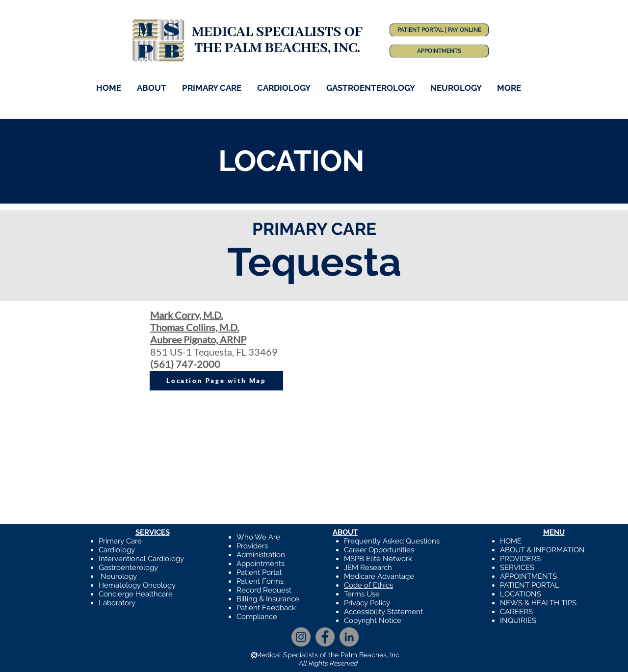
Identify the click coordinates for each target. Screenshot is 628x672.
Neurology (119, 576)
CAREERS (516, 612)
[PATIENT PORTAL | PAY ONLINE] (439, 30)
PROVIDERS (520, 559)
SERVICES (517, 568)
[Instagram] (301, 637)
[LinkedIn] (349, 637)
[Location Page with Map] (216, 381)
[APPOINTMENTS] (439, 51)
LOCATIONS (521, 594)
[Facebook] (325, 637)
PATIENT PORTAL (530, 585)
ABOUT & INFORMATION (542, 550)
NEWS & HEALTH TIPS (538, 603)
